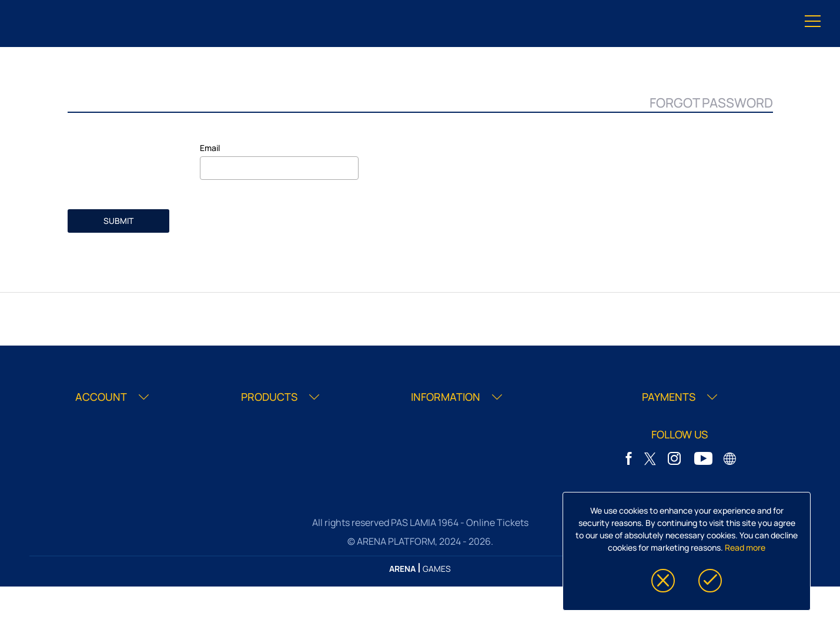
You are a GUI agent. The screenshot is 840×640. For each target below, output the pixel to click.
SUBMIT (118, 221)
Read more (745, 547)
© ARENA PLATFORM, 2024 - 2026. (420, 541)
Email (210, 148)
